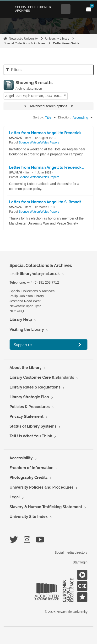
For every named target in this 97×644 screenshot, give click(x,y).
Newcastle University (23, 38)
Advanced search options (49, 106)
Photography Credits (29, 478)
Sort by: (38, 117)
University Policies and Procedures (42, 487)
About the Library (26, 368)
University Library (57, 38)
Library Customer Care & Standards (42, 377)
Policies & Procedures (30, 407)
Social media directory (71, 552)
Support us (23, 345)
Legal (15, 497)
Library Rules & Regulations (35, 387)
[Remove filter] (65, 95)
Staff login (80, 562)
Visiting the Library (27, 330)
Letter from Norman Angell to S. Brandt (45, 202)
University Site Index (29, 517)
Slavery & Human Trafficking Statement (46, 507)
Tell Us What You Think (31, 436)
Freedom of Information (32, 468)
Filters (14, 70)
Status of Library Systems (33, 426)
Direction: (65, 117)
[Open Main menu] (77, 9)
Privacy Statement (27, 417)
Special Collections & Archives (33, 9)
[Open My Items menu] (89, 9)
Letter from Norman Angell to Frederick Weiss (51, 133)
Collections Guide (66, 43)
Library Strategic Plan (29, 397)
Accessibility (21, 458)
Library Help (21, 319)
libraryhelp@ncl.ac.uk (40, 274)
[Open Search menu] (66, 9)
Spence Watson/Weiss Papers (39, 143)
